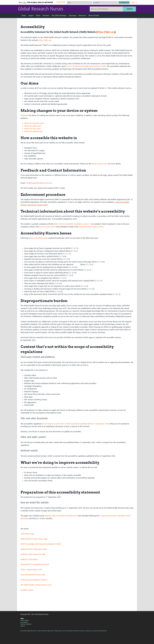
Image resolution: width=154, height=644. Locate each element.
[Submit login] (124, 3)
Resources (82, 15)
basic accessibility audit (39, 238)
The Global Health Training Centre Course (36, 585)
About (38, 15)
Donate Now (61, 2)
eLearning (72, 15)
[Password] (105, 3)
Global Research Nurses (41, 9)
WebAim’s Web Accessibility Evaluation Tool (61, 516)
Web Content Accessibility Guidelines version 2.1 (72, 224)
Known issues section (47, 227)
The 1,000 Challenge (59, 15)
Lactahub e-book (27, 590)
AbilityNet (24, 115)
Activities (46, 15)
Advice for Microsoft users (34, 123)
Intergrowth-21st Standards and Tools (35, 564)
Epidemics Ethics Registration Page (34, 549)
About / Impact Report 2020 (31, 570)
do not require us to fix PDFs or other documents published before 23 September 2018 (75, 424)
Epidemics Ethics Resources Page (33, 554)
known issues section (100, 164)
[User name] (80, 3)
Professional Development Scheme (34, 580)
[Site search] (107, 9)
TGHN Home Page (27, 534)
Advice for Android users (34, 131)
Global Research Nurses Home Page (34, 539)
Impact (31, 15)
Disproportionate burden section (91, 227)
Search (129, 9)
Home (24, 15)
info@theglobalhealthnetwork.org (39, 183)
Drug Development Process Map (33, 575)
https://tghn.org (106, 32)
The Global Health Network (36, 2)
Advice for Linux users (32, 129)
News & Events (94, 15)
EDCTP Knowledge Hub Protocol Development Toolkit (41, 544)
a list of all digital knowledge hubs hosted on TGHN (86, 66)
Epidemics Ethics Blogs (29, 559)
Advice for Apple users (33, 126)
